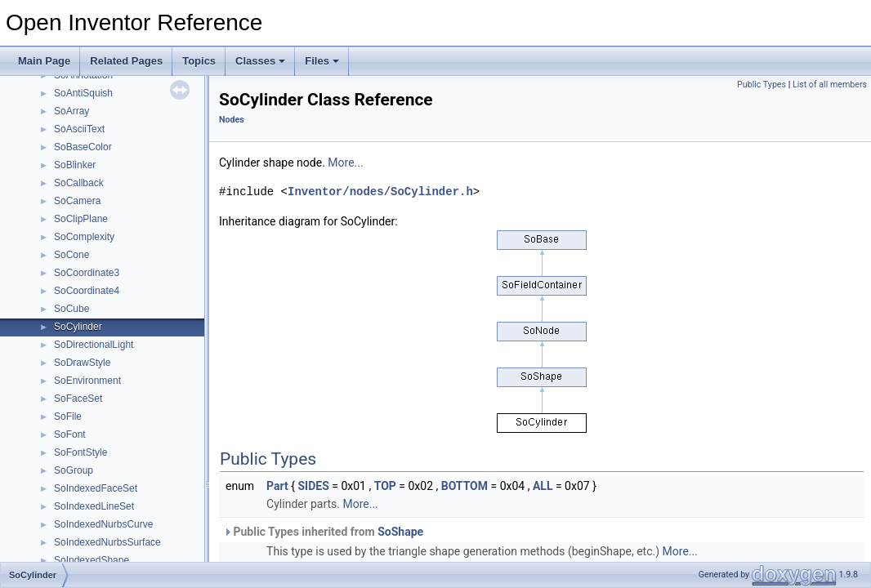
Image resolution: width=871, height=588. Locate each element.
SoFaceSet (78, 399)
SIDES (313, 486)
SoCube (71, 309)
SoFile (68, 416)
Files (322, 61)
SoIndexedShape (92, 560)
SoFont (70, 434)
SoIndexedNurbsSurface (107, 542)
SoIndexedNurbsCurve (103, 524)
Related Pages (126, 61)
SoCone (71, 255)
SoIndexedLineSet (94, 506)
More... (345, 163)
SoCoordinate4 (87, 291)
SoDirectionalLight (94, 345)
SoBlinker (75, 165)
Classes (260, 61)
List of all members (830, 85)
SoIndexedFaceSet (96, 488)
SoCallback (79, 183)
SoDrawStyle (82, 363)
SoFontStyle (80, 452)
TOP (385, 486)
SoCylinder (78, 327)
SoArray (71, 111)
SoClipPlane (81, 219)
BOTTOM (465, 486)
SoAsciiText (79, 129)
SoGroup (74, 470)
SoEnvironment (87, 381)
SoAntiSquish (83, 93)
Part (277, 486)
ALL (543, 486)
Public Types (762, 85)
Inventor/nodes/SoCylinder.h (380, 192)
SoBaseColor (83, 147)
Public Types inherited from (323, 532)
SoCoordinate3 (87, 273)
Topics (199, 61)
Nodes (232, 120)
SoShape (400, 532)
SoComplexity (84, 237)
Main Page (44, 61)
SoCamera (77, 201)
